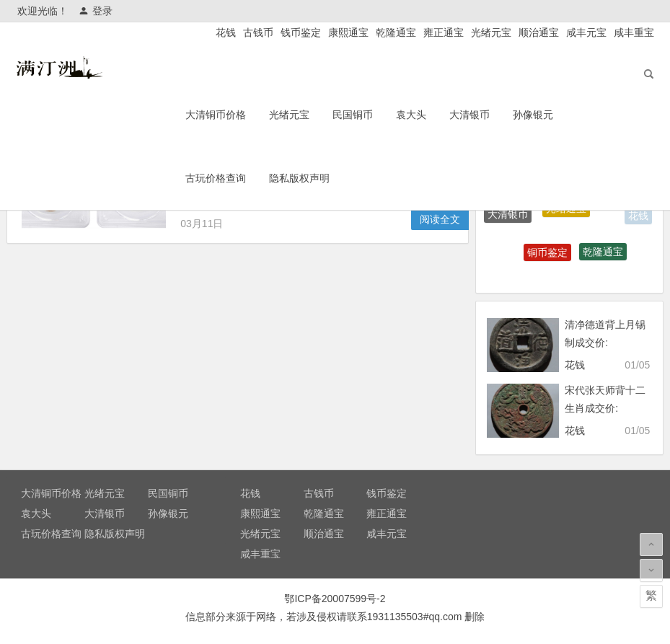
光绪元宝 (491, 32)
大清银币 (499, 118)
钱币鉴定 (301, 32)
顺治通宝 (539, 32)
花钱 (226, 32)
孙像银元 (563, 118)
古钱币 (258, 32)
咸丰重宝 (634, 32)
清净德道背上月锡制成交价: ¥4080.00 (605, 343)
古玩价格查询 (245, 181)
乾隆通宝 (396, 32)
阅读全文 (440, 219)
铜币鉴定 (547, 254)
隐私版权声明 (329, 181)
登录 (96, 11)
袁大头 (441, 118)
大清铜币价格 (245, 118)
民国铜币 (382, 118)
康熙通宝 (348, 32)
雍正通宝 (444, 32)
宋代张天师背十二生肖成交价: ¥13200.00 (605, 408)
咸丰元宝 (586, 32)
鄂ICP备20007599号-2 (335, 599)
